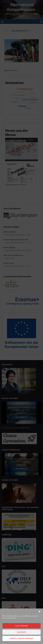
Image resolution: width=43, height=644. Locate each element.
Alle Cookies (21, 626)
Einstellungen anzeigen (21, 638)
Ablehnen (21, 632)
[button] (39, 611)
